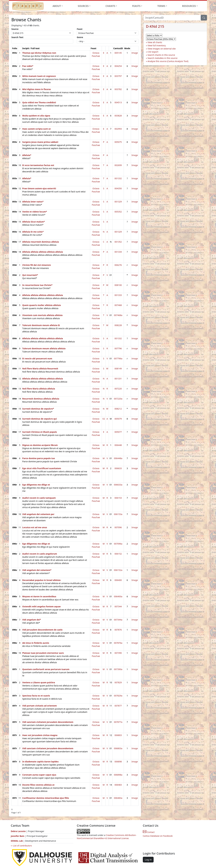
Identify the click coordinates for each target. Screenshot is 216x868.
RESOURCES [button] (189, 6)
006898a (118, 775)
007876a (118, 643)
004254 (118, 66)
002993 (118, 129)
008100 (118, 285)
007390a (118, 669)
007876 (118, 630)
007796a (118, 358)
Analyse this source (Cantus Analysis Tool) (168, 61)
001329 (118, 202)
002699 (118, 165)
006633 (118, 468)
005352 (118, 212)
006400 (118, 580)
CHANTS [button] (110, 6)
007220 (118, 389)
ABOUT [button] (57, 6)
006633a (118, 485)
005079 (118, 419)
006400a (118, 596)
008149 (118, 369)
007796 (118, 348)
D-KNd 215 (155, 26)
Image (135, 53)
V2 (104, 419)
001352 (118, 242)
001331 (118, 379)
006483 (118, 785)
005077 (118, 432)
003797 (118, 76)
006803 (118, 735)
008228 (118, 325)
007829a (118, 696)
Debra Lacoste (18, 831)
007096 (118, 527)
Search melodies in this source (163, 58)
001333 (118, 295)
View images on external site (162, 49)
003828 (118, 116)
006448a (118, 458)
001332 (118, 178)
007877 (118, 706)
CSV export (153, 52)
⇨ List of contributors (21, 846)
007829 (118, 682)
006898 (118, 762)
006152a (118, 570)
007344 (118, 606)
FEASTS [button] (136, 6)
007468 (118, 305)
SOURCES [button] (83, 6)
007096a (118, 544)
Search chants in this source (161, 55)
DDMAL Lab (17, 841)
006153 (118, 498)
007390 (118, 653)
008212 (118, 409)
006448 (118, 445)
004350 (118, 188)
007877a (118, 722)
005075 (118, 142)
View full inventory (157, 45)
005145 (118, 53)
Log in (148, 860)
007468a (118, 315)
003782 (118, 89)
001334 (118, 252)
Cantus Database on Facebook (158, 836)
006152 (118, 554)
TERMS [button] (161, 6)
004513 (118, 102)
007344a (118, 620)
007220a (118, 399)
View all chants (155, 42)
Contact (149, 832)
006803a (118, 748)
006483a (118, 798)
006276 (118, 265)
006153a (118, 514)
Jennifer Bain (18, 836)
